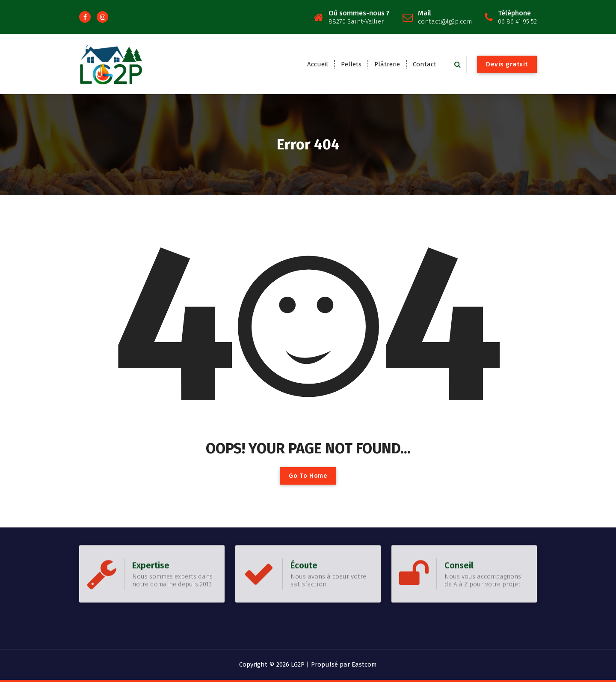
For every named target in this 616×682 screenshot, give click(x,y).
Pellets (351, 64)
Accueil (318, 64)
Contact (425, 64)
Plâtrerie (387, 64)
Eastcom (364, 664)
